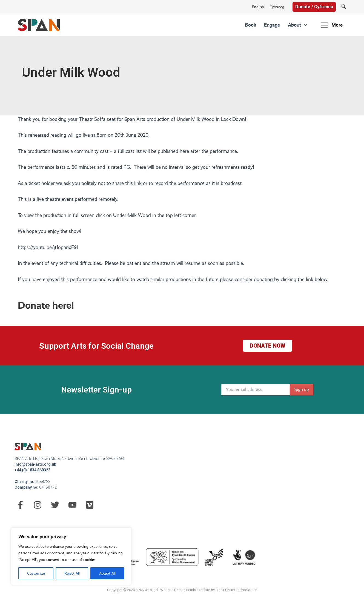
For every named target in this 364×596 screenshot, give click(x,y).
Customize (36, 573)
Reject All (72, 573)
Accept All (107, 573)
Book (256, 25)
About (299, 25)
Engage (276, 25)
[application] (305, 25)
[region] (71, 556)
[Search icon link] (344, 7)
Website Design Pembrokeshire (185, 590)
